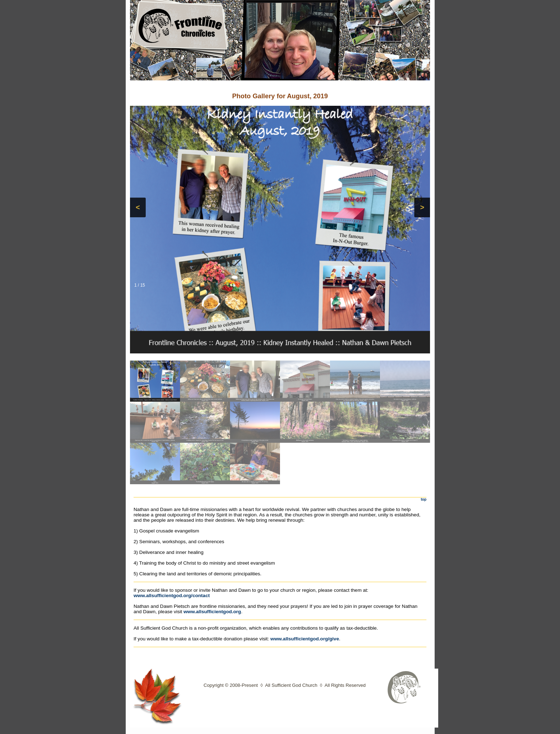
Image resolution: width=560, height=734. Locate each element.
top (424, 499)
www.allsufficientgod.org (212, 612)
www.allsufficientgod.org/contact (172, 596)
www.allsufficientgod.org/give (305, 639)
